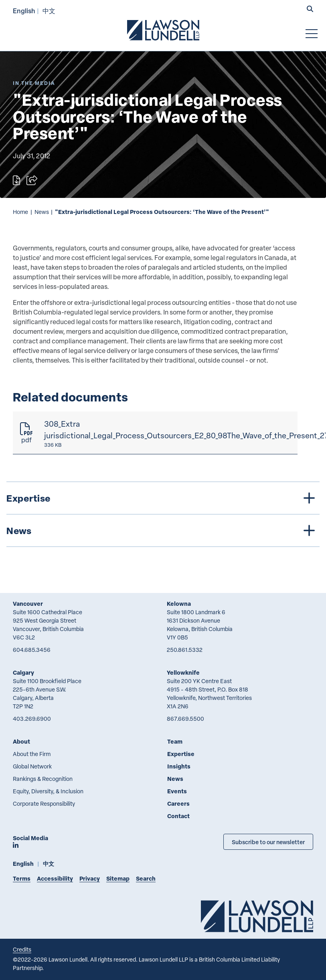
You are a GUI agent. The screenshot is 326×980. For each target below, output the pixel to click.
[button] (310, 10)
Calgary (23, 672)
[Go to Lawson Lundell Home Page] (163, 30)
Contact (178, 816)
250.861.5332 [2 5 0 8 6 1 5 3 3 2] (185, 650)
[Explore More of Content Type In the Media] (34, 83)
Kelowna (179, 604)
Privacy (90, 878)
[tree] (163, 514)
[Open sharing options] (32, 180)
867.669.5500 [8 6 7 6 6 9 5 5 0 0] (185, 719)
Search (146, 878)
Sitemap (118, 878)
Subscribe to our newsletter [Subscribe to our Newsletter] (268, 842)
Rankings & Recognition (43, 779)
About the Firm (32, 754)
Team (175, 741)
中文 (49, 11)
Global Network (32, 766)
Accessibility (55, 878)
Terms (22, 878)
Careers (178, 804)
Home (20, 212)
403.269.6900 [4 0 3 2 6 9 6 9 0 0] (32, 719)
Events (177, 791)
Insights (179, 766)
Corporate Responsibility (44, 804)
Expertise (181, 754)
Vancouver (28, 604)
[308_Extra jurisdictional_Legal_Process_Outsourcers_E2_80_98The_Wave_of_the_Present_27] (155, 433)
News (42, 212)
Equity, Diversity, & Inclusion (48, 791)
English (24, 11)
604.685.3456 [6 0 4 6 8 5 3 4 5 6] (32, 650)
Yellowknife (183, 672)
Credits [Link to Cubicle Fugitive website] (22, 949)
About (21, 741)
